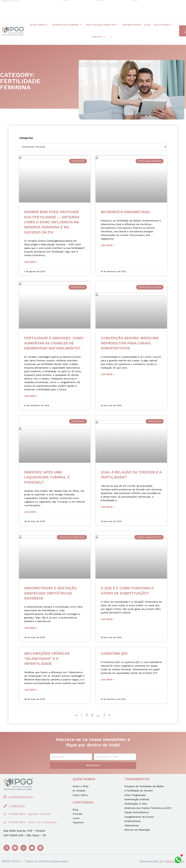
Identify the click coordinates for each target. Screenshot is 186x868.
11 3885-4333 (17, 806)
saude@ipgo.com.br (21, 797)
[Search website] (111, 37)
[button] (64, 8)
